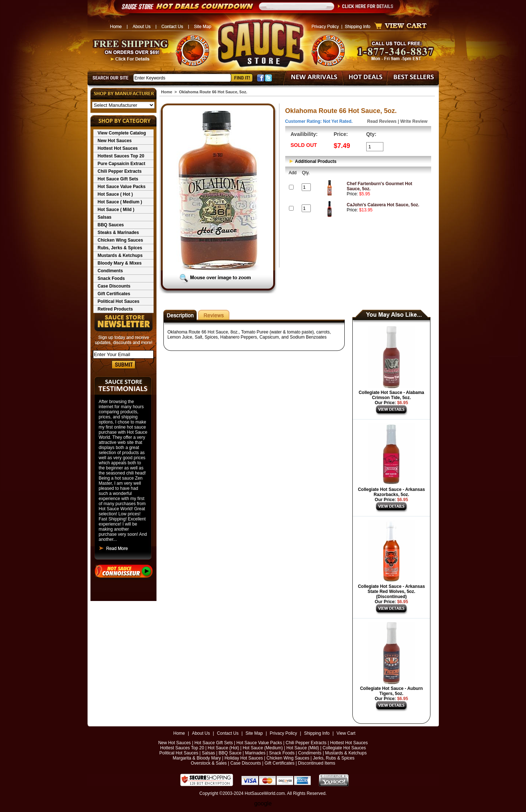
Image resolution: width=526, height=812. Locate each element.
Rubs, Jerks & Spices (120, 248)
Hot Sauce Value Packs (122, 187)
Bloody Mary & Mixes (120, 263)
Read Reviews (382, 121)
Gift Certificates (114, 294)
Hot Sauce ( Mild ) (116, 210)
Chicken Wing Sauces (121, 240)
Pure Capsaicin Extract (122, 164)
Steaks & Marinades (118, 233)
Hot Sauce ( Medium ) (120, 202)
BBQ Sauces (111, 225)
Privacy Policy (284, 733)
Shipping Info (317, 733)
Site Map (254, 733)
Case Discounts (114, 286)
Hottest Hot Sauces (118, 148)
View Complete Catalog (122, 133)
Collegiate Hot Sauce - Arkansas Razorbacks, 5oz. (391, 492)
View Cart (346, 733)
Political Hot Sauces (119, 301)
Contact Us (228, 733)
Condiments (110, 271)
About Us (201, 733)
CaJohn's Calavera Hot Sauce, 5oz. (383, 205)
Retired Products (115, 309)
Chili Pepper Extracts (120, 171)
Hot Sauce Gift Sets (118, 179)
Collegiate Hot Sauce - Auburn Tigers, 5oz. (391, 691)
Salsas (105, 217)
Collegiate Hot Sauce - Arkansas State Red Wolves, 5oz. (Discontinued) (391, 592)
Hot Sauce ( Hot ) (115, 194)
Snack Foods (111, 278)
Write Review (414, 121)
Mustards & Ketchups (120, 255)
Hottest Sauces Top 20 (121, 156)
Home (167, 92)
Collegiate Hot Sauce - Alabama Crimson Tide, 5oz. (391, 395)
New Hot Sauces (115, 141)
